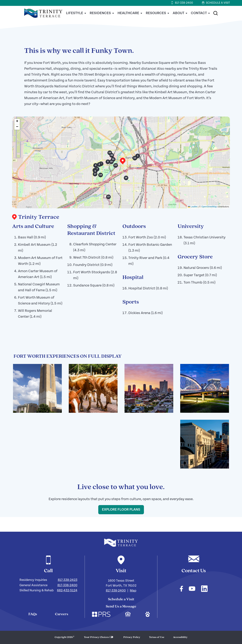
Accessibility (180, 637)
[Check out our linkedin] (204, 589)
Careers (62, 614)
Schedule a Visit (121, 599)
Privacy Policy (132, 637)
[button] (216, 13)
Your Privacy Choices (96, 637)
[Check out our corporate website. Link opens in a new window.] (101, 615)
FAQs (33, 614)
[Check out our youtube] (192, 589)
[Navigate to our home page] (121, 543)
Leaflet (193, 207)
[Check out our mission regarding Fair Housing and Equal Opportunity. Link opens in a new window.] (128, 615)
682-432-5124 (67, 590)
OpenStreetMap (209, 207)
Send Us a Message (121, 607)
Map (133, 591)
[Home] (43, 20)
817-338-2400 (67, 585)
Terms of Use (157, 637)
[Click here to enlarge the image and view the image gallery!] (37, 388)
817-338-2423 (68, 580)
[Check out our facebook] (181, 589)
